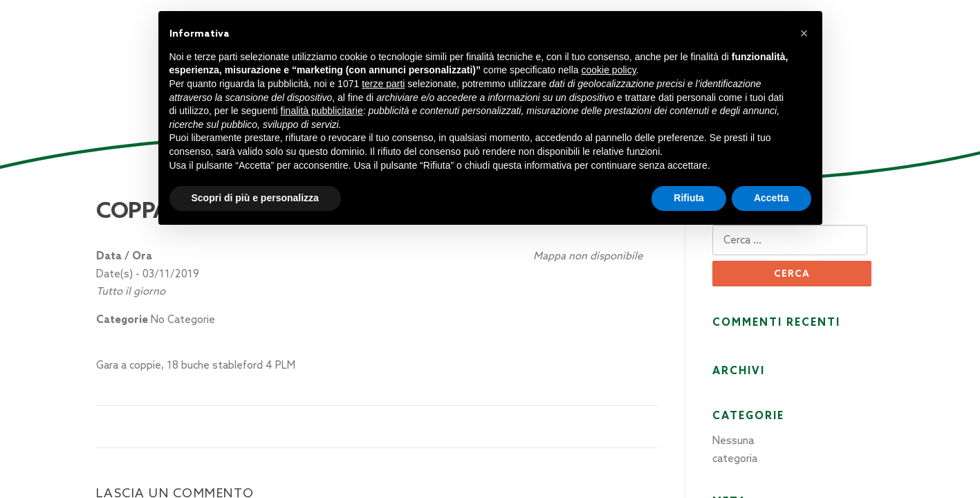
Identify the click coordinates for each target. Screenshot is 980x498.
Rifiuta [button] (689, 198)
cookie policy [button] (608, 70)
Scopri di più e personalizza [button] (255, 198)
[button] (804, 33)
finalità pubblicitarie (322, 111)
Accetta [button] (771, 198)
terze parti (383, 84)
